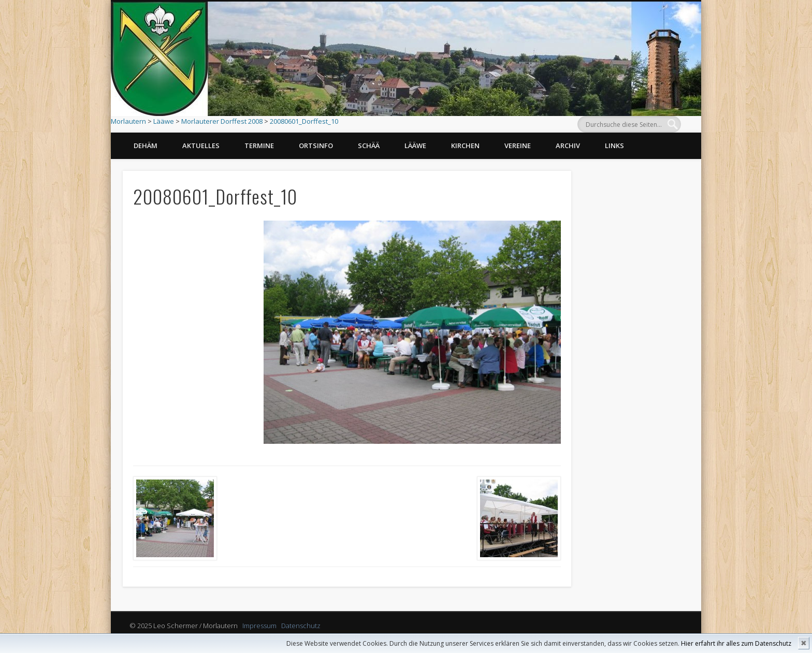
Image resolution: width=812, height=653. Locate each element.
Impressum (259, 626)
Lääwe (164, 121)
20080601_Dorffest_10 (304, 121)
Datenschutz (301, 626)
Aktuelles (201, 146)
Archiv (568, 146)
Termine (259, 146)
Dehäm (146, 146)
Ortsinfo (316, 146)
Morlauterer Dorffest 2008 (222, 121)
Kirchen (465, 146)
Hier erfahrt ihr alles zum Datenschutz (736, 643)
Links (614, 146)
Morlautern (128, 121)
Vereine (518, 146)
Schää (369, 146)
